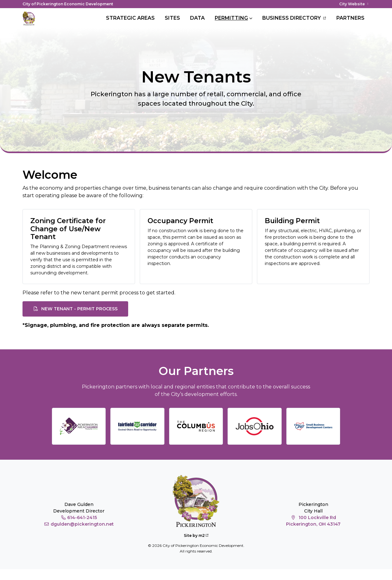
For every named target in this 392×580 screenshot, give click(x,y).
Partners (350, 24)
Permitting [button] (231, 24)
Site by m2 (196, 546)
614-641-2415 (79, 529)
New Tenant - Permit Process (75, 320)
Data (197, 24)
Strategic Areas (130, 24)
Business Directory (294, 24)
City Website (354, 4)
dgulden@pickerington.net (79, 535)
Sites (172, 24)
